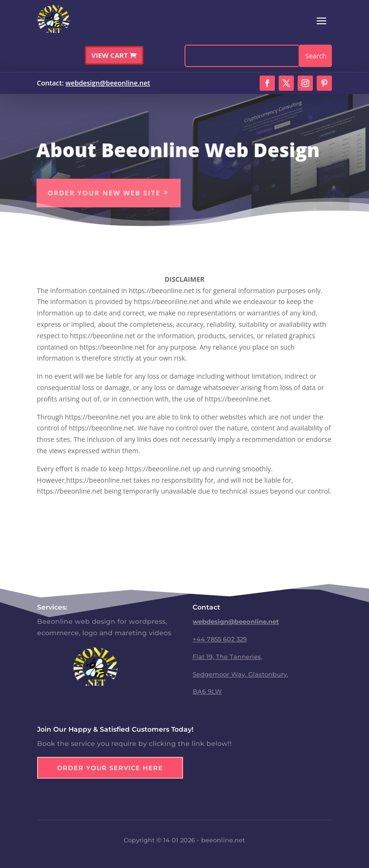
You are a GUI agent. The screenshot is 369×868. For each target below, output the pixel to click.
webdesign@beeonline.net (108, 83)
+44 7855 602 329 (220, 639)
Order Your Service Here (110, 768)
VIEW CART (110, 55)
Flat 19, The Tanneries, (228, 657)
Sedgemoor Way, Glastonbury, (240, 674)
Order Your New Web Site (103, 193)
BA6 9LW (207, 691)
